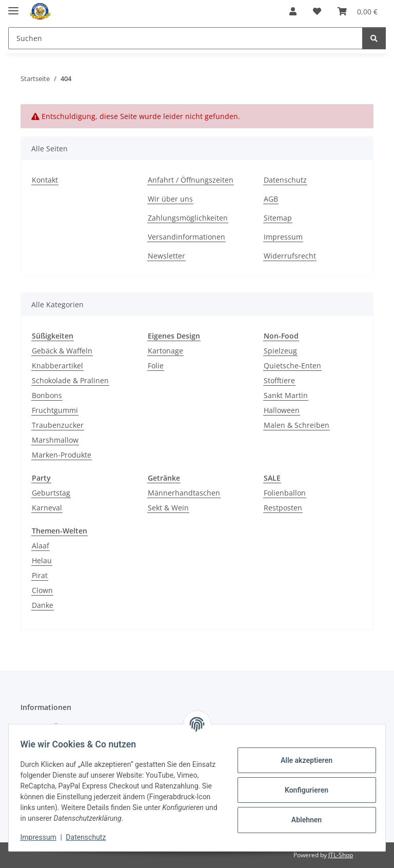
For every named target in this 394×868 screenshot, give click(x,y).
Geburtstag (51, 493)
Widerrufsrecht (290, 256)
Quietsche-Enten (292, 366)
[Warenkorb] (358, 11)
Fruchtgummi (55, 410)
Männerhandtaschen (184, 493)
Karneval (47, 508)
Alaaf (41, 546)
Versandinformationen (186, 237)
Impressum (43, 837)
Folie (156, 366)
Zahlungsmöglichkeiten (188, 218)
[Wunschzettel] (317, 11)
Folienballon (285, 493)
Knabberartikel (57, 366)
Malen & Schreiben (297, 425)
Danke (43, 605)
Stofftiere (279, 380)
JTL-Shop (341, 855)
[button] (293, 11)
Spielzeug (280, 351)
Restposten (283, 508)
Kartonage (165, 351)
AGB (271, 199)
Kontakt (45, 180)
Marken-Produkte (62, 455)
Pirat (40, 575)
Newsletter (166, 256)
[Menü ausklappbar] (13, 6)
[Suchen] (185, 38)
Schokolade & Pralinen (70, 380)
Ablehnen (301, 820)
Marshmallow (55, 440)
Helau (42, 560)
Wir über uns (170, 199)
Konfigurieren (301, 790)
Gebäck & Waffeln (62, 351)
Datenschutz (91, 837)
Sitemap (278, 218)
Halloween (282, 410)
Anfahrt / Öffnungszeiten (191, 180)
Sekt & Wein (168, 508)
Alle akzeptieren (301, 760)
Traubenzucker (58, 425)
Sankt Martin (286, 395)
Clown (42, 590)
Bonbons (47, 395)
